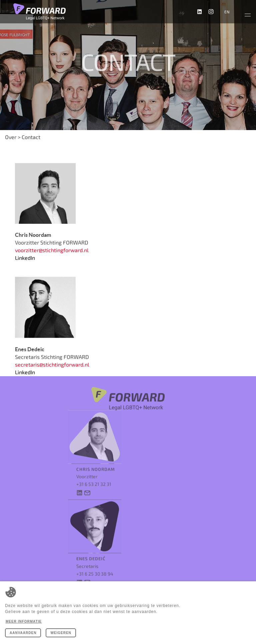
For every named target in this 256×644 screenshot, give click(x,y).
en (227, 12)
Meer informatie (24, 621)
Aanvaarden (23, 633)
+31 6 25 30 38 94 (95, 565)
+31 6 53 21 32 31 (94, 476)
